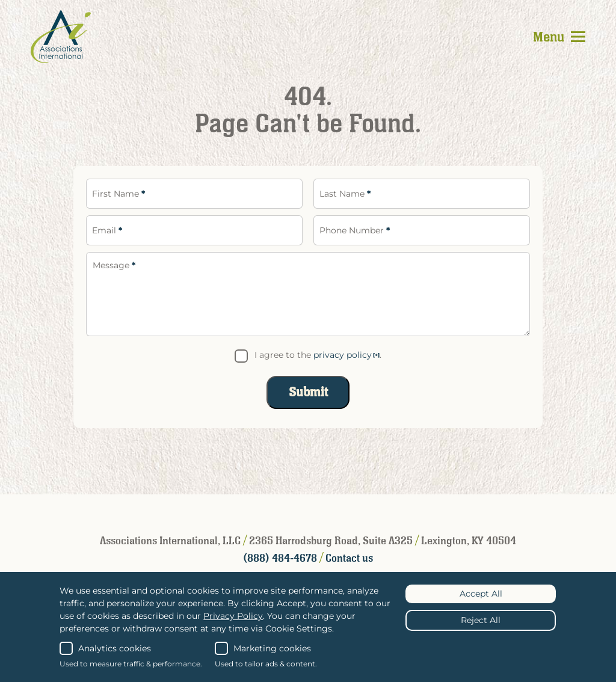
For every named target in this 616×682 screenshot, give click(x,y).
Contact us (349, 558)
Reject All (481, 620)
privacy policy (343, 355)
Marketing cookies (263, 648)
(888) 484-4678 (281, 558)
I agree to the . (318, 355)
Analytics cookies (105, 648)
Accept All (481, 594)
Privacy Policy (233, 616)
